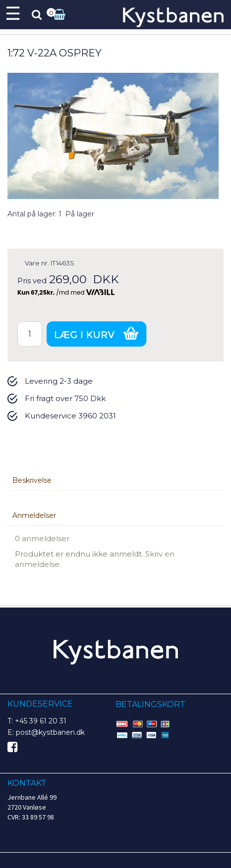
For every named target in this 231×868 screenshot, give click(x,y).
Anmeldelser (34, 515)
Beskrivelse (32, 480)
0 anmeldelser (42, 538)
